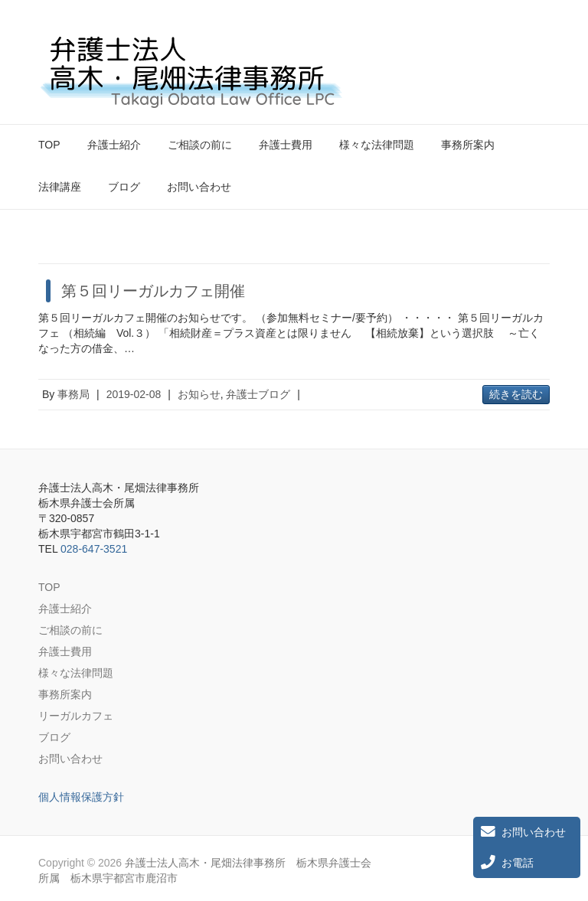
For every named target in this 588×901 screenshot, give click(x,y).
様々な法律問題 (377, 145)
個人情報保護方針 (81, 797)
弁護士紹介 (114, 145)
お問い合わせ (199, 187)
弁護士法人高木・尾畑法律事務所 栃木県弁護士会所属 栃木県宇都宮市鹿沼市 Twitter (511, 48)
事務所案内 (468, 145)
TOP (49, 145)
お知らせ (199, 394)
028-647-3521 (94, 549)
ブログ (124, 187)
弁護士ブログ (258, 394)
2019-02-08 (134, 394)
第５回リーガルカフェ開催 (153, 291)
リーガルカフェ (76, 716)
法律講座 (60, 187)
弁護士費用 (286, 145)
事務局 (73, 394)
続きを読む (516, 394)
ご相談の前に (200, 145)
